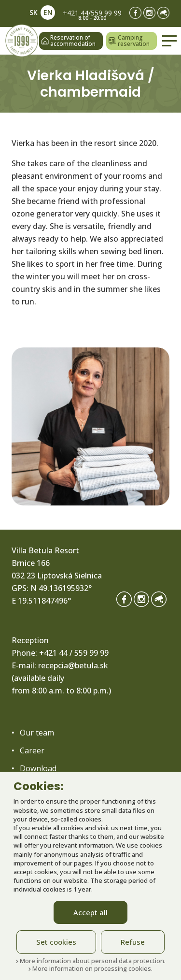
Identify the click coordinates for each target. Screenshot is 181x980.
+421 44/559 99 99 (92, 13)
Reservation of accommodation (69, 41)
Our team (37, 733)
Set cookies (56, 942)
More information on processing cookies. (90, 968)
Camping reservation (129, 41)
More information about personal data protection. (91, 961)
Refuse (133, 942)
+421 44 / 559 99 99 (74, 653)
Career (32, 750)
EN (48, 12)
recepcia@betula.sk (73, 665)
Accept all (90, 912)
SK (34, 12)
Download (38, 768)
